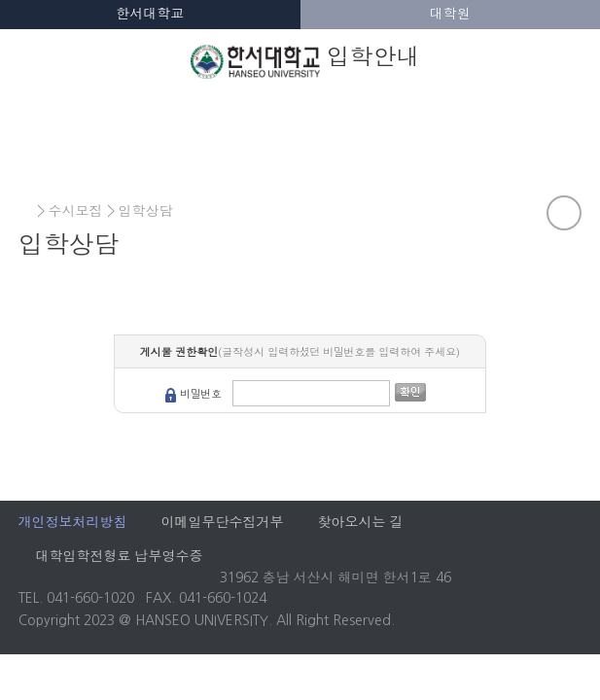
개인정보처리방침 (73, 522)
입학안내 (305, 61)
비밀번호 (201, 394)
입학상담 (146, 211)
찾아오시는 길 (361, 522)
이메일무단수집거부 (223, 522)
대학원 (450, 14)
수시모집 (76, 211)
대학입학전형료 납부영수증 (120, 556)
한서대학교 (150, 14)
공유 (564, 213)
